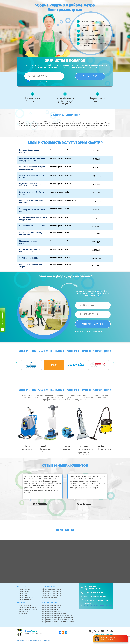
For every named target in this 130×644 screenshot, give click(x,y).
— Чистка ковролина (24, 606)
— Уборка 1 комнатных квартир (51, 589)
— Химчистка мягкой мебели (27, 608)
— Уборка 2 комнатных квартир (51, 591)
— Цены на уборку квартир (50, 597)
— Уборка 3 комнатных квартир (51, 593)
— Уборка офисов (23, 591)
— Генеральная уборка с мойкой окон (53, 614)
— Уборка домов (23, 595)
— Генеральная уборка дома (50, 610)
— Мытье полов (22, 614)
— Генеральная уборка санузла (51, 608)
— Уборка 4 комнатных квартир (51, 595)
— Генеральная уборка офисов (51, 606)
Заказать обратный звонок (104, 634)
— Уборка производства (25, 597)
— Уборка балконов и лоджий (27, 610)
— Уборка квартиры (24, 589)
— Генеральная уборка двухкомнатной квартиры (57, 616)
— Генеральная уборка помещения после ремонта (57, 622)
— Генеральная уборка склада (51, 612)
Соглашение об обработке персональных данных (34, 641)
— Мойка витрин (23, 612)
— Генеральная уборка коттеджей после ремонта (57, 620)
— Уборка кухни (22, 593)
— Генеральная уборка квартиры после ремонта (57, 618)
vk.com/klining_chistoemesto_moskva (98, 606)
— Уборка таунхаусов (24, 599)
